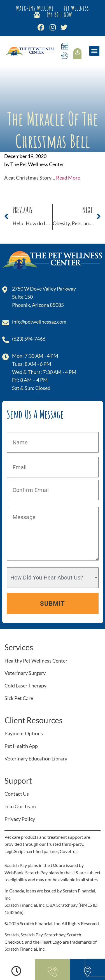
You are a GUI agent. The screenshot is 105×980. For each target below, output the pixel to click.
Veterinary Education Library (36, 758)
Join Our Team (20, 806)
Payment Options (24, 733)
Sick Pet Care (19, 698)
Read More (68, 178)
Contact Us (17, 794)
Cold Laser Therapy (25, 685)
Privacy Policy (20, 819)
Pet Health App (21, 746)
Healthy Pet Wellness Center (36, 661)
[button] (94, 51)
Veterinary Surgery (25, 673)
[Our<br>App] (77, 52)
